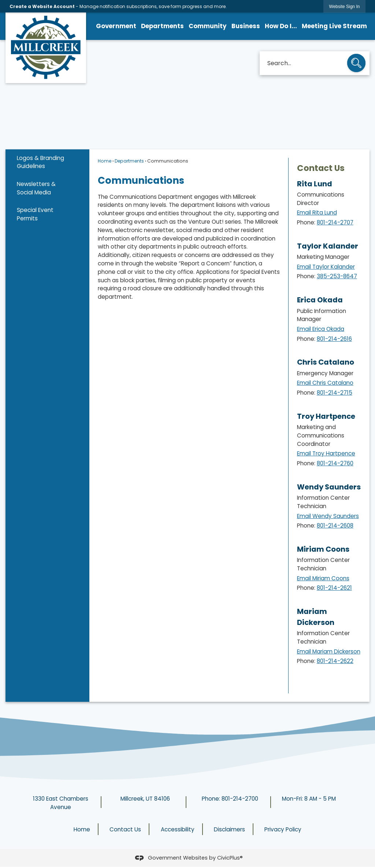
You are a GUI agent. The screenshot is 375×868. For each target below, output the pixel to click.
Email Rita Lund (317, 213)
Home (105, 161)
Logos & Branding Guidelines (40, 162)
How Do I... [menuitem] (281, 26)
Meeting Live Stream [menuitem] (334, 26)
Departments (129, 161)
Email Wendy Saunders (328, 516)
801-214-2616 (334, 339)
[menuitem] (47, 162)
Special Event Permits (35, 214)
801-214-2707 (335, 222)
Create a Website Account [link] (42, 6)
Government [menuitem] (116, 26)
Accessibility (178, 829)
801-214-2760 (335, 463)
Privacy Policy (283, 829)
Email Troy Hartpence (326, 453)
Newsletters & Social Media (36, 188)
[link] (345, 6)
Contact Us (321, 168)
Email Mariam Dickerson (329, 651)
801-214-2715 (335, 393)
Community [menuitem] (208, 26)
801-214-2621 (334, 588)
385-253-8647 (337, 276)
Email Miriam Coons (323, 578)
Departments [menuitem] (162, 26)
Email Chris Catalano (325, 383)
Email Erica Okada (321, 329)
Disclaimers (229, 829)
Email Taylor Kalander (326, 267)
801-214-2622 (335, 661)
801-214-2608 (335, 526)
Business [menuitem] (246, 26)
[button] (356, 64)
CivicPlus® (230, 858)
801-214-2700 (240, 799)
